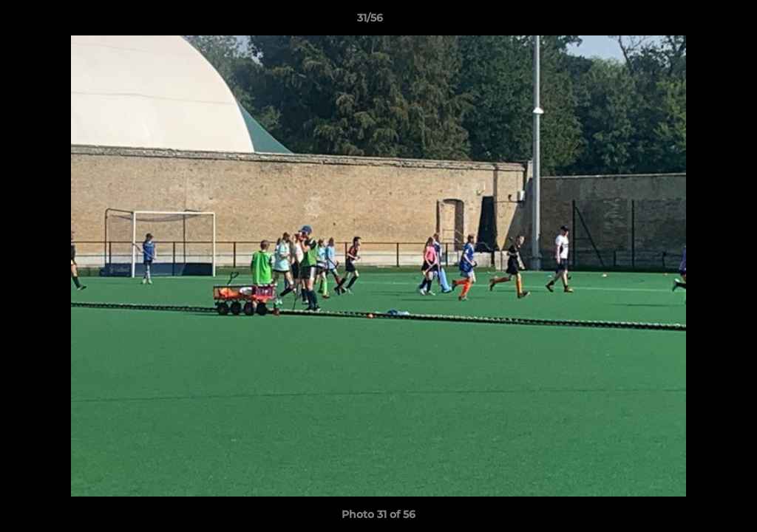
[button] (695, 21)
